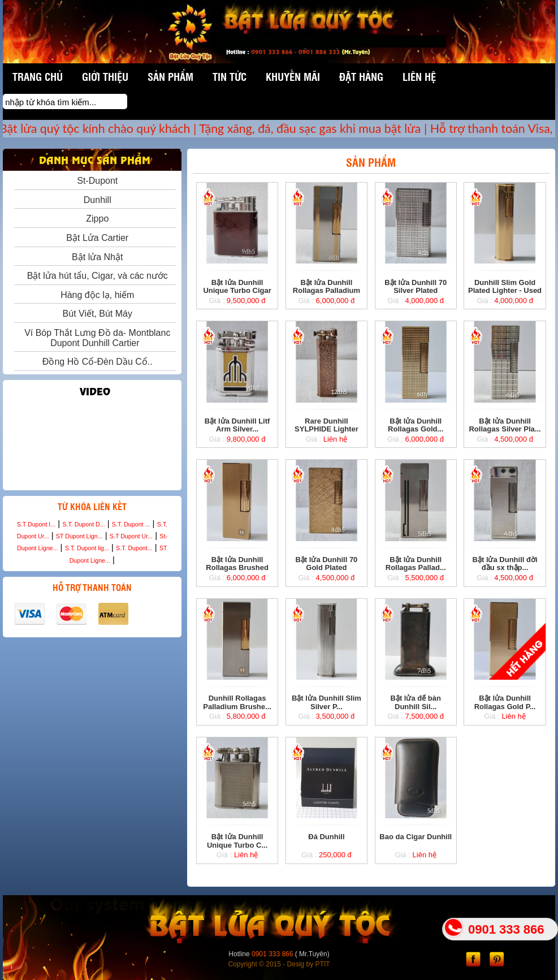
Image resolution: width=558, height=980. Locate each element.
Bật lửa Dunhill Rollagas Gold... (416, 425)
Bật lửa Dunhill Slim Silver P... (326, 702)
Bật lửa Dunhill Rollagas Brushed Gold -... (237, 568)
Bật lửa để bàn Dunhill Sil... (416, 702)
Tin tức (230, 76)
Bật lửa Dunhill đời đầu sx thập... (505, 564)
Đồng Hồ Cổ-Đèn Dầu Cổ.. (95, 362)
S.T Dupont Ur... (131, 536)
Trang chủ (38, 76)
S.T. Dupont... (134, 548)
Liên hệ (419, 76)
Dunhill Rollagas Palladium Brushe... (237, 702)
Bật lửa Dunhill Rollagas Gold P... (505, 702)
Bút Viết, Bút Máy (95, 314)
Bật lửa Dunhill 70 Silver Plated (416, 286)
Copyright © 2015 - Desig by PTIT (279, 964)
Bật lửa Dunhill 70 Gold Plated (326, 564)
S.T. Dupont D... (83, 524)
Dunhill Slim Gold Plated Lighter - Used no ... (505, 291)
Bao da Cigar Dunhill (416, 837)
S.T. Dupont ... (131, 524)
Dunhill (95, 200)
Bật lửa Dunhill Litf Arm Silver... (237, 425)
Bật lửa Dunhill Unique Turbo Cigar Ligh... (237, 291)
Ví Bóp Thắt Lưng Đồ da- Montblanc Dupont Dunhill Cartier (95, 338)
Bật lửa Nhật (95, 257)
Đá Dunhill (326, 837)
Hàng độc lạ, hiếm (95, 295)
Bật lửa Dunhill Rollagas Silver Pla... (505, 425)
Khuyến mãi (293, 76)
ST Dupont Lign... (79, 536)
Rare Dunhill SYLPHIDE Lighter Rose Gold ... (326, 429)
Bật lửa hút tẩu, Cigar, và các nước (95, 276)
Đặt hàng (361, 76)
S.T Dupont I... (36, 524)
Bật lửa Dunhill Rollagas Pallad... (416, 564)
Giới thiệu (105, 76)
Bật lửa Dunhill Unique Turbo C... (237, 841)
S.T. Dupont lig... (87, 548)
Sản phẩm (170, 76)
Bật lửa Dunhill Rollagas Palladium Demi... (326, 291)
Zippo (95, 219)
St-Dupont (95, 181)
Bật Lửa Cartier (95, 238)
